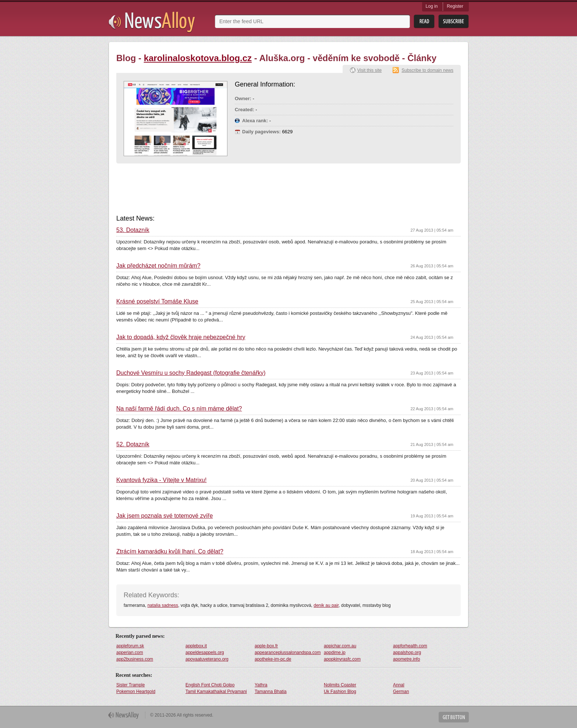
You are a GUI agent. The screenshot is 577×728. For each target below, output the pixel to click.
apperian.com (130, 653)
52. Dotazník (133, 444)
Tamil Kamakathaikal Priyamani (216, 692)
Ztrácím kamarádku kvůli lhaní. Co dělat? (170, 552)
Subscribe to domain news (427, 70)
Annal (399, 685)
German (401, 692)
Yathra (261, 685)
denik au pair (326, 605)
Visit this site (369, 70)
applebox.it (196, 646)
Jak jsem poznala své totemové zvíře (164, 516)
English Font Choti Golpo (210, 685)
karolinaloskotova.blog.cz (198, 58)
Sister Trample (130, 685)
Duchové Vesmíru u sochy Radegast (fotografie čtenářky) (191, 373)
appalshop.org (407, 653)
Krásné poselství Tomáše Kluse (157, 302)
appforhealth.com (410, 646)
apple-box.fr (266, 646)
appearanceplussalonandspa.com (288, 653)
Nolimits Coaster (340, 685)
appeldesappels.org (205, 653)
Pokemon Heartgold (136, 692)
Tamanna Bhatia (271, 692)
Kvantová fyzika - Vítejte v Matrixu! (161, 480)
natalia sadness (163, 605)
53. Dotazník (133, 230)
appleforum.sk (130, 646)
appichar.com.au (340, 646)
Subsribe (454, 22)
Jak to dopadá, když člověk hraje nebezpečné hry (181, 337)
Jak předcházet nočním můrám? (158, 266)
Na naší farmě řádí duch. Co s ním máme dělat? (179, 409)
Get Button (454, 717)
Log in (432, 6)
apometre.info (406, 659)
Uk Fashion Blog (340, 692)
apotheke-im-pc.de (273, 659)
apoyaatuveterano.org (207, 659)
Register (455, 6)
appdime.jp (335, 653)
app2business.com (135, 659)
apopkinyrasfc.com (342, 659)
